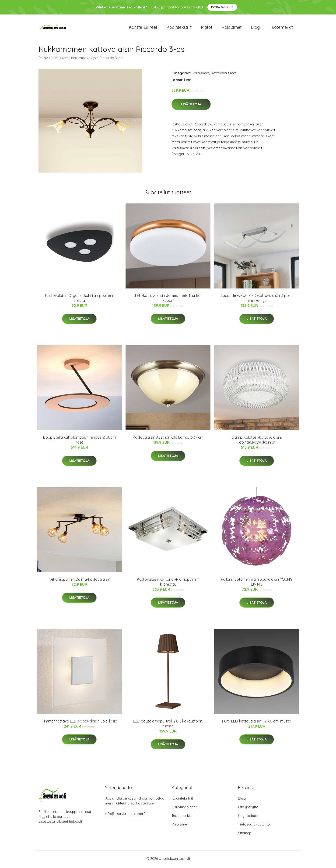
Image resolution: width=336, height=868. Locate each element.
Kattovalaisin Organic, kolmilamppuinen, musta (79, 299)
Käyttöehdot (248, 817)
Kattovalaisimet (224, 74)
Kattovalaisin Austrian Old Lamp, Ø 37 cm (168, 439)
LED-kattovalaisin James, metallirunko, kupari (168, 299)
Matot (207, 28)
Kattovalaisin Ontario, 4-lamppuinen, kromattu (168, 583)
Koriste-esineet (143, 28)
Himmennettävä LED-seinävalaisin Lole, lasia (79, 723)
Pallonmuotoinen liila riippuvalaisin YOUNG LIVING (257, 583)
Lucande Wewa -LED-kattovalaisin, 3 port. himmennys (257, 299)
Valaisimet (232, 28)
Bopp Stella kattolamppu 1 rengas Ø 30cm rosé (79, 441)
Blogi (256, 28)
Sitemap (245, 834)
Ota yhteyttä (248, 808)
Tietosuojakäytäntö (254, 826)
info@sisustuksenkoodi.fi (125, 815)
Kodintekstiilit (179, 28)
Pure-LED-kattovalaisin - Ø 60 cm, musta (257, 723)
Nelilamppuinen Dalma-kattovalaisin (79, 581)
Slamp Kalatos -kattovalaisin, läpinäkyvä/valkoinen (257, 441)
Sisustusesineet (184, 808)
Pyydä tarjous (222, 7)
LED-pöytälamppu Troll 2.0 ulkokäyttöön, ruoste (168, 725)
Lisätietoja (191, 106)
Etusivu (44, 59)
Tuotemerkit (281, 28)
